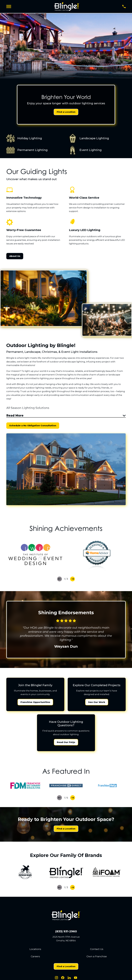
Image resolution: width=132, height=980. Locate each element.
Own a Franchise (97, 957)
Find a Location (66, 112)
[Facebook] (63, 978)
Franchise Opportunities (35, 703)
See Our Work (97, 703)
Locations (35, 950)
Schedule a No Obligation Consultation (33, 426)
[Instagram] (56, 978)
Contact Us (97, 950)
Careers (35, 957)
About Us (15, 256)
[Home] (67, 6)
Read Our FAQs (66, 743)
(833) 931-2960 (66, 932)
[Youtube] (76, 978)
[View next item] (73, 580)
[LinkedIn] (69, 978)
